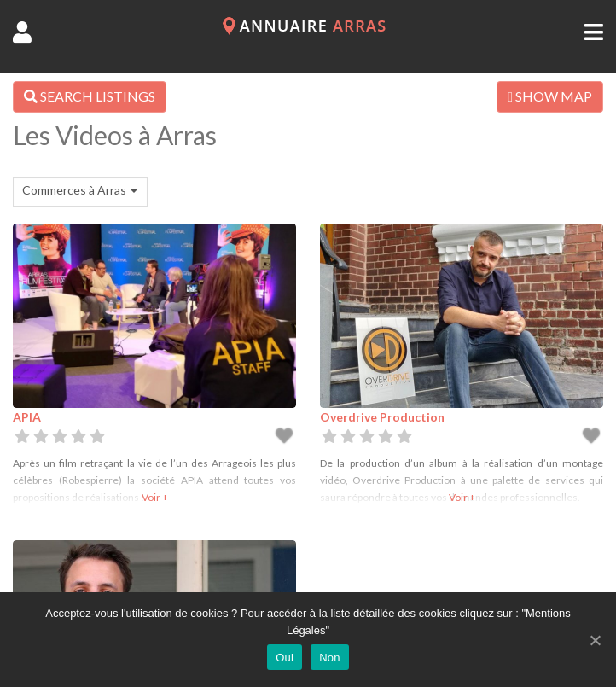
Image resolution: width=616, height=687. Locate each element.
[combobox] (80, 192)
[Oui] (595, 640)
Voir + (155, 497)
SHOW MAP (550, 96)
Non (330, 658)
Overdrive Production (382, 417)
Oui (285, 658)
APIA (27, 417)
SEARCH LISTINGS (90, 96)
